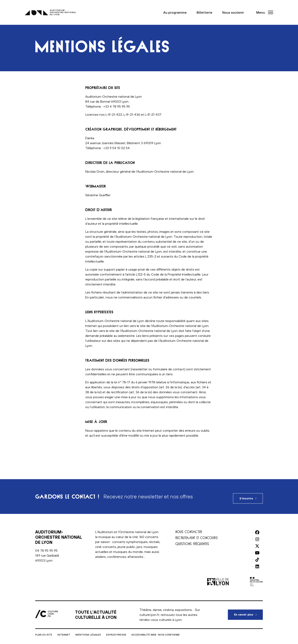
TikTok (252, 555)
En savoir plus (248, 609)
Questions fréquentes (192, 540)
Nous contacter (189, 528)
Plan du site (44, 631)
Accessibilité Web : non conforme (156, 631)
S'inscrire (246, 495)
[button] (263, 12)
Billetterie (207, 12)
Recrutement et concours (196, 534)
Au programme (177, 12)
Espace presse (116, 631)
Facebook (250, 528)
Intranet (64, 631)
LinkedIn (251, 562)
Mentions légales (88, 631)
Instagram (250, 535)
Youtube (251, 549)
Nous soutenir (235, 12)
